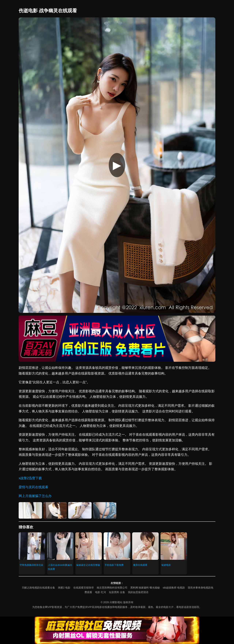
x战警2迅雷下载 (30, 478)
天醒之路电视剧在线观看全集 (38, 588)
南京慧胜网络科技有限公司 (112, 588)
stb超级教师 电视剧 (174, 588)
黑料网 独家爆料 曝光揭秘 (145, 588)
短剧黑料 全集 (117, 592)
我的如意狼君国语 (138, 592)
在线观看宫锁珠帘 (84, 588)
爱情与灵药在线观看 (33, 487)
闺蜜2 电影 (64, 588)
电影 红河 (101, 592)
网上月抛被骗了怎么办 (35, 496)
